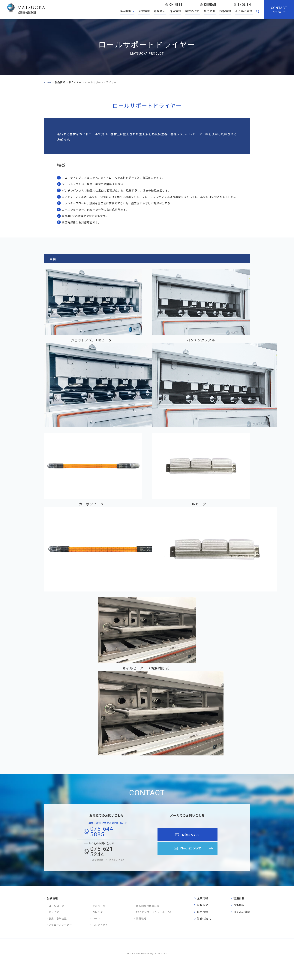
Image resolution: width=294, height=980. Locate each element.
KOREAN (210, 4)
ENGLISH (244, 4)
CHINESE (176, 4)
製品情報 (60, 82)
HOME (48, 82)
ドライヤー (75, 82)
